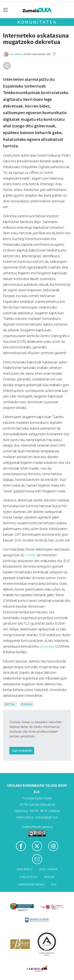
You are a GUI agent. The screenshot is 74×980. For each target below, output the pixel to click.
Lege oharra (48, 869)
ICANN (31, 555)
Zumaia (27, 704)
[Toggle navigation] (5, 10)
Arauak (49, 877)
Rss (54, 885)
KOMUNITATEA (37, 22)
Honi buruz (25, 869)
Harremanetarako (31, 885)
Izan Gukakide (22, 751)
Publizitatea (29, 877)
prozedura (47, 646)
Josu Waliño (16, 54)
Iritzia (10, 704)
